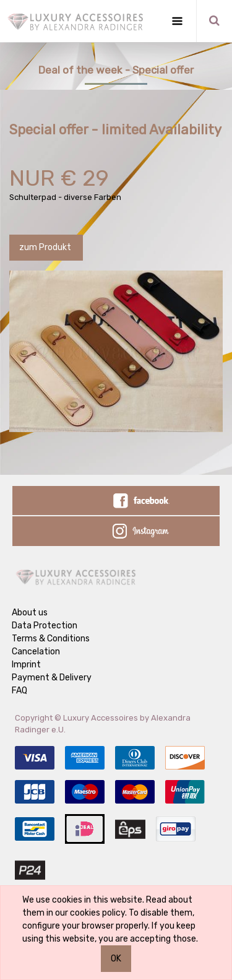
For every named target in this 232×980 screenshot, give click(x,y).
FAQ (19, 691)
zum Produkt (46, 247)
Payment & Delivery (52, 678)
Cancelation (36, 652)
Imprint (26, 665)
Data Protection (45, 626)
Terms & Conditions (51, 639)
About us (30, 613)
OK (116, 959)
